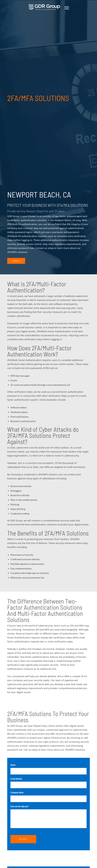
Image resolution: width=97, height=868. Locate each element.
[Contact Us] (16, 261)
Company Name (17, 792)
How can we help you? (19, 806)
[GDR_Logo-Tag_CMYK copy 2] (44, 7)
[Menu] (65, 8)
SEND (23, 841)
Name (14, 765)
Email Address (17, 779)
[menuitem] (65, 8)
